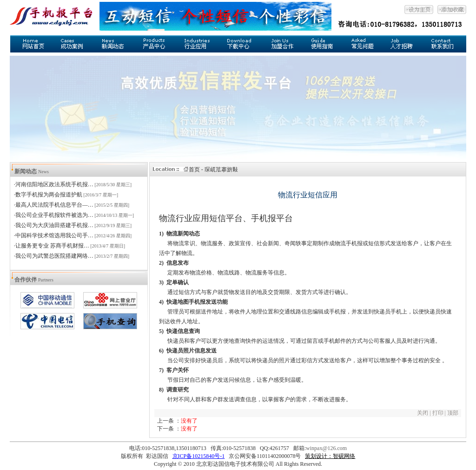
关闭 (423, 413)
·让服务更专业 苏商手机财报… (52, 246)
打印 (438, 413)
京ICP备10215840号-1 (199, 456)
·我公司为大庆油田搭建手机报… (54, 225)
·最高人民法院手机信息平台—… (54, 205)
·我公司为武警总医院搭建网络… (54, 256)
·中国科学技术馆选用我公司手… (54, 235)
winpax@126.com (326, 448)
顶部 (454, 413)
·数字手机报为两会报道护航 (48, 195)
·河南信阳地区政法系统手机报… (54, 184)
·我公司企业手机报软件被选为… (54, 215)
